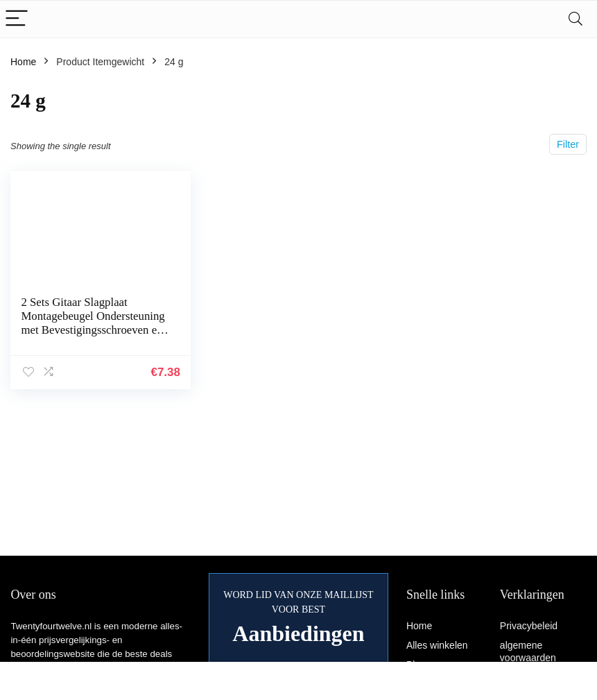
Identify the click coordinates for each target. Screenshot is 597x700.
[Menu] (17, 19)
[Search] (576, 19)
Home (23, 62)
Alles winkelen (437, 645)
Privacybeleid (529, 626)
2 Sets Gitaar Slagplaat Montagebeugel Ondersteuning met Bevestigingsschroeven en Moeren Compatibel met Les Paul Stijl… (93, 330)
